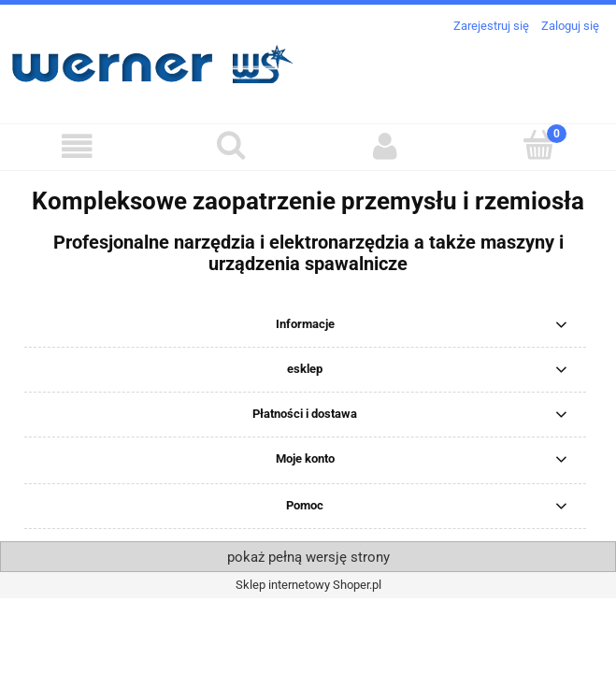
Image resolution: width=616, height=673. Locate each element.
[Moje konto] (386, 146)
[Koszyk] (539, 145)
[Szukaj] (231, 145)
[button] (77, 146)
